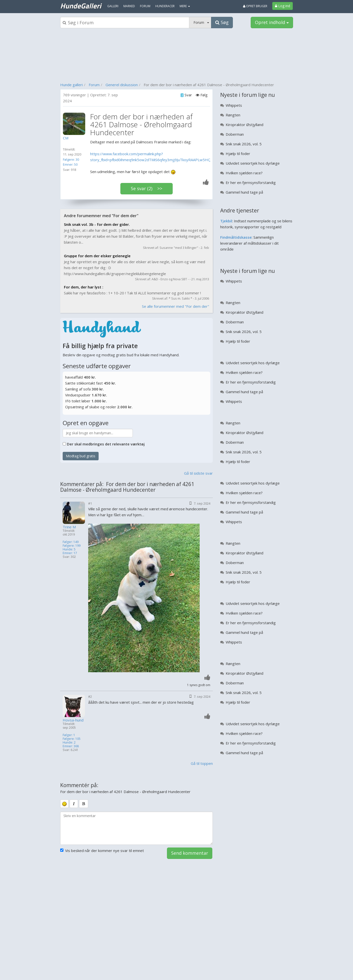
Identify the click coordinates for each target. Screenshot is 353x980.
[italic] (74, 804)
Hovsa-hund (73, 720)
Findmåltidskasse (236, 237)
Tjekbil (226, 221)
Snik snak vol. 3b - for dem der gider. (97, 224)
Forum (94, 85)
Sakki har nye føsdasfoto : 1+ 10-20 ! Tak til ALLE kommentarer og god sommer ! (132, 293)
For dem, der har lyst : (84, 287)
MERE (185, 6)
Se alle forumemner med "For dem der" (176, 306)
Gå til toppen (202, 763)
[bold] (84, 804)
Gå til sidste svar (198, 473)
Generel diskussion (122, 85)
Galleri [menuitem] (113, 6)
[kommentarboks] (137, 828)
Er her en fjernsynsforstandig (251, 182)
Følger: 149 (71, 542)
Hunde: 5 (69, 549)
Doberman (235, 134)
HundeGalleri (81, 6)
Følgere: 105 (72, 739)
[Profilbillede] (75, 124)
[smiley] (64, 804)
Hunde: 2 (69, 742)
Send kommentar (190, 853)
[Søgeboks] (125, 23)
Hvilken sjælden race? (244, 173)
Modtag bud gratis (81, 456)
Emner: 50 (70, 164)
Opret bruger (255, 6)
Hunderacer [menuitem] (165, 6)
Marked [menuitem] (129, 6)
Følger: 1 (69, 735)
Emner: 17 (70, 553)
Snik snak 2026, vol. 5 (244, 144)
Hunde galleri (71, 85)
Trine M (69, 527)
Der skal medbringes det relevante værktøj (106, 444)
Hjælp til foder (238, 154)
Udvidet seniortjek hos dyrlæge (253, 163)
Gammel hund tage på (244, 192)
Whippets (234, 105)
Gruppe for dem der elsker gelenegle (97, 256)
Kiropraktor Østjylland (244, 125)
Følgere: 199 (72, 546)
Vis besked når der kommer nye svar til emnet (102, 851)
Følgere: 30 (71, 159)
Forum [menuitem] (145, 6)
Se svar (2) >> (147, 188)
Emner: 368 (71, 746)
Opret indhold (272, 22)
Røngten (233, 115)
